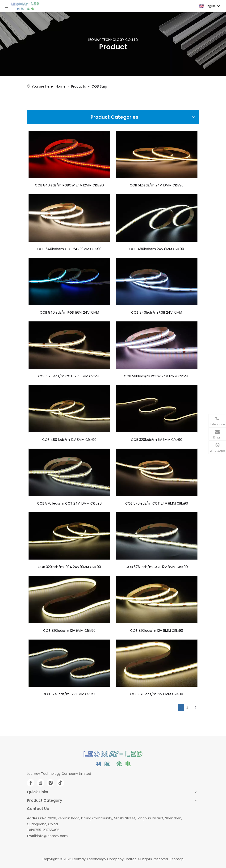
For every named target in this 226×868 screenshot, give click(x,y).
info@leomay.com (52, 836)
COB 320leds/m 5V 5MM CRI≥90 (157, 440)
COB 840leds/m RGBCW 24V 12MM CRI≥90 (69, 185)
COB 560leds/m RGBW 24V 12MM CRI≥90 (157, 376)
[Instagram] (50, 783)
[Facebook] (31, 783)
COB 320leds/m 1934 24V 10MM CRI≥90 (69, 567)
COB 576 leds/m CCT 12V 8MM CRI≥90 (157, 567)
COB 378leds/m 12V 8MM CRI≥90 (157, 694)
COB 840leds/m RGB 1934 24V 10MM (69, 312)
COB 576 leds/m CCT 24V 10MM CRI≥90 (69, 503)
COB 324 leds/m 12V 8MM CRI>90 (69, 694)
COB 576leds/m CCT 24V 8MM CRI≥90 (157, 503)
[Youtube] (41, 783)
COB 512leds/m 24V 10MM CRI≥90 (157, 185)
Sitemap (177, 859)
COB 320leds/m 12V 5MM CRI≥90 (69, 631)
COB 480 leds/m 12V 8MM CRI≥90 (69, 440)
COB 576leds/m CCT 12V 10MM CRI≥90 (69, 376)
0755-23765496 (46, 830)
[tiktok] (60, 783)
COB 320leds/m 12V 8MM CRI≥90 (157, 631)
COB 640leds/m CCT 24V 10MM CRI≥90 (69, 249)
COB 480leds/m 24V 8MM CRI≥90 (157, 249)
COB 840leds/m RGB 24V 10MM (157, 312)
